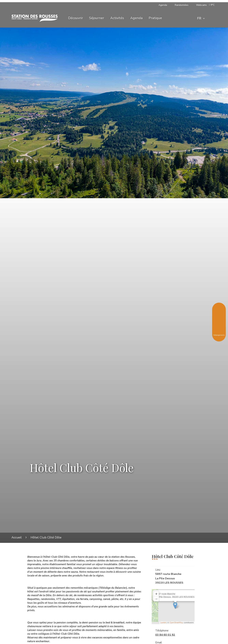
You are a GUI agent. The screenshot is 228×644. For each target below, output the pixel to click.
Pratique (155, 18)
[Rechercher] (212, 18)
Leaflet (163, 623)
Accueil (17, 537)
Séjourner (97, 18)
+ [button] (156, 594)
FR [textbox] (199, 18)
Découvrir (76, 18)
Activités (117, 18)
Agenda (136, 18)
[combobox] (201, 18)
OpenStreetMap (176, 623)
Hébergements (219, 333)
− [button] (156, 599)
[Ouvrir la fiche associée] (175, 605)
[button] (213, 5)
